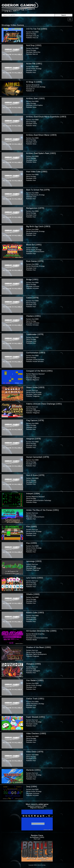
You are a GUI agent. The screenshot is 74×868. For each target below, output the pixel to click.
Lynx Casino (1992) (35, 578)
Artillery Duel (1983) (35, 98)
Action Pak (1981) (34, 64)
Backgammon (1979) (35, 208)
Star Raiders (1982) (35, 680)
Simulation (34, 704)
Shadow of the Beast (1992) (39, 647)
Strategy (33, 34)
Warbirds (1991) (33, 770)
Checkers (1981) (33, 316)
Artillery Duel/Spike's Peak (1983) (41, 153)
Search (64, 15)
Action (33, 69)
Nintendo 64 (36, 85)
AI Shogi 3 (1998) (34, 82)
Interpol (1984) (33, 494)
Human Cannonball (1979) (38, 457)
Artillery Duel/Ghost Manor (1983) (41, 135)
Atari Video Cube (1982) (37, 172)
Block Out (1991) (34, 245)
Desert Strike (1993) (35, 387)
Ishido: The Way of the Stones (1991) (42, 510)
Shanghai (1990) (33, 664)
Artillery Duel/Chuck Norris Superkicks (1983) (46, 117)
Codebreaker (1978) (35, 334)
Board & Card (35, 87)
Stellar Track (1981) (35, 699)
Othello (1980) (33, 594)
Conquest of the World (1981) (39, 371)
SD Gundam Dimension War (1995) (41, 631)
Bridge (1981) (32, 279)
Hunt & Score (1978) (35, 475)
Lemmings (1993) (34, 561)
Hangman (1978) (34, 439)
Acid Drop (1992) (34, 45)
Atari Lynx (35, 248)
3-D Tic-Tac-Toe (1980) (37, 29)
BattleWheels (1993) (37, 837)
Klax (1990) (31, 527)
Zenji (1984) (32, 787)
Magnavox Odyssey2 (38, 374)
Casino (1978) (32, 298)
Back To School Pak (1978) (38, 190)
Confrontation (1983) (36, 353)
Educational (35, 195)
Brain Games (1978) (35, 261)
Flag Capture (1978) (35, 420)
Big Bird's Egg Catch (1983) (38, 226)
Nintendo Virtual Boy (38, 634)
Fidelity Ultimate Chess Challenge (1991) (44, 404)
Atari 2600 (35, 32)
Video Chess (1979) (35, 752)
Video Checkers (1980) (36, 733)
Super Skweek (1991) (36, 717)
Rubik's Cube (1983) (35, 613)
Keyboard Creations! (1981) (37, 806)
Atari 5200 (35, 789)
